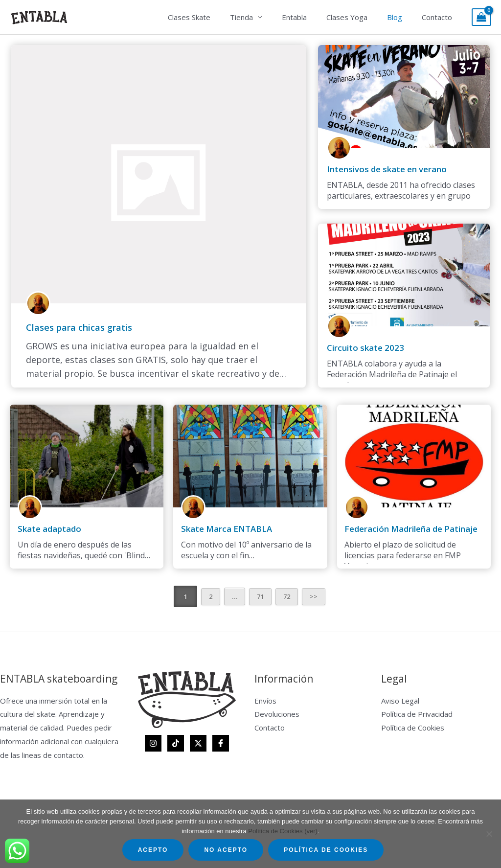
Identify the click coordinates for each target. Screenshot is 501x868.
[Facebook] (221, 743)
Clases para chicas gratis (79, 327)
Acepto (153, 850)
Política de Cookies (413, 728)
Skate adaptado (48, 529)
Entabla (311, 17)
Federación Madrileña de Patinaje (408, 529)
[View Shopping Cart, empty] (481, 17)
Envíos (265, 701)
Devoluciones (277, 714)
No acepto (226, 850)
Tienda (263, 17)
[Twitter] (198, 743)
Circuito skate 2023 (363, 348)
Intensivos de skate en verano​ (385, 169)
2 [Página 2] (210, 596)
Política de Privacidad (417, 714)
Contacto (439, 17)
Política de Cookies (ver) (283, 831)
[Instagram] (153, 743)
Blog (402, 17)
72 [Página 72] (288, 596)
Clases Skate (216, 17)
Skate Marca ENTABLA (223, 529)
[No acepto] (489, 834)
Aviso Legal (400, 701)
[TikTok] (176, 743)
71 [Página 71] (260, 596)
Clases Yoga (359, 17)
